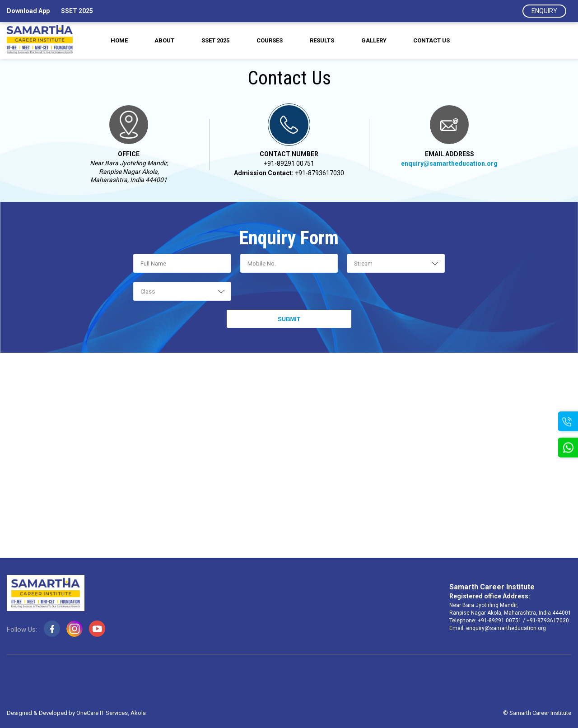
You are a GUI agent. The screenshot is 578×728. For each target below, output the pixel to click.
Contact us (436, 41)
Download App (28, 11)
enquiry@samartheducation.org (449, 163)
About (162, 41)
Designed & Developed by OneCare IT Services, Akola (76, 713)
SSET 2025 (77, 11)
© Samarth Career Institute (537, 713)
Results (323, 41)
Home (115, 41)
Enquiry (544, 11)
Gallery (376, 41)
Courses (270, 41)
